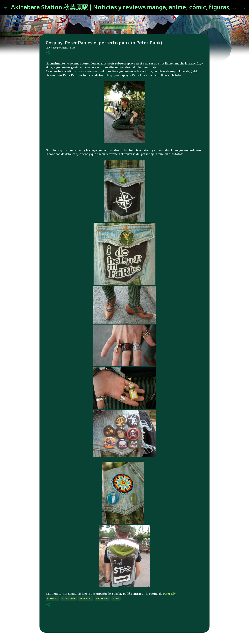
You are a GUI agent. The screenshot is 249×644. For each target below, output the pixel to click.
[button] (48, 53)
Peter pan (102, 599)
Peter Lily (169, 594)
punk (116, 599)
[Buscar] (244, 7)
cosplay (52, 599)
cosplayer (69, 599)
